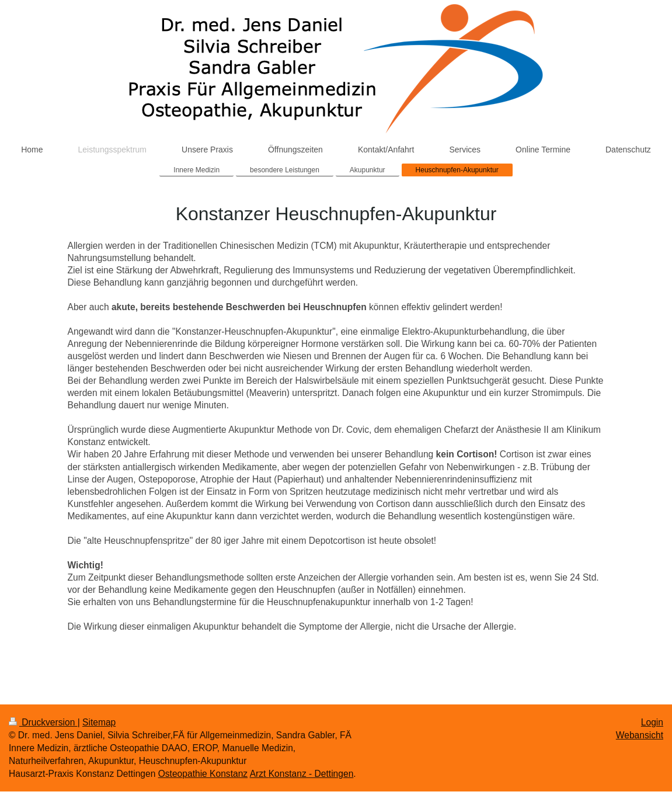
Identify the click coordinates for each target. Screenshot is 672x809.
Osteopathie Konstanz (203, 774)
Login (652, 722)
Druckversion (43, 722)
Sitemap (99, 722)
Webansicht (640, 735)
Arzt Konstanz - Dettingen (302, 774)
